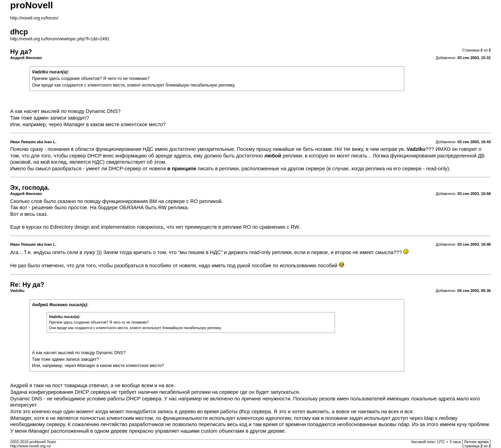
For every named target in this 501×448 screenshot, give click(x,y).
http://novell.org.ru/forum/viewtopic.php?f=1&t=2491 (60, 39)
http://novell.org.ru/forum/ (34, 18)
